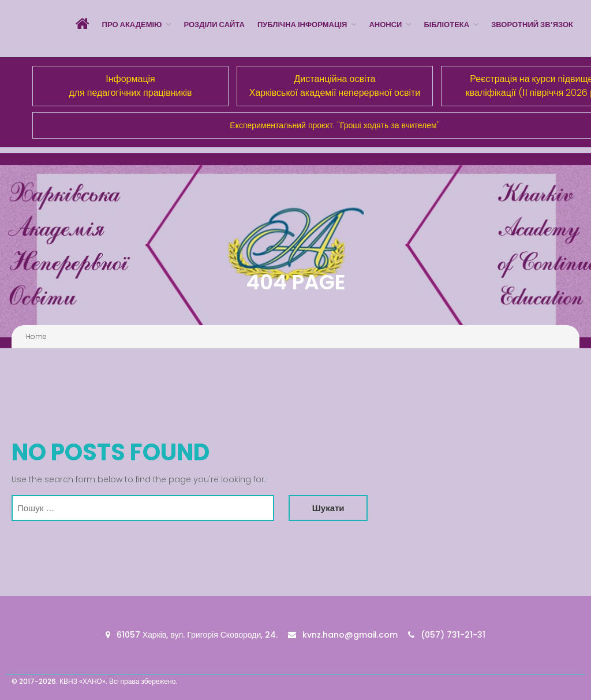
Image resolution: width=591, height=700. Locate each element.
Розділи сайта (214, 25)
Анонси (385, 25)
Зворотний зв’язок (532, 25)
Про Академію (132, 25)
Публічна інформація (302, 25)
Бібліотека (446, 25)
